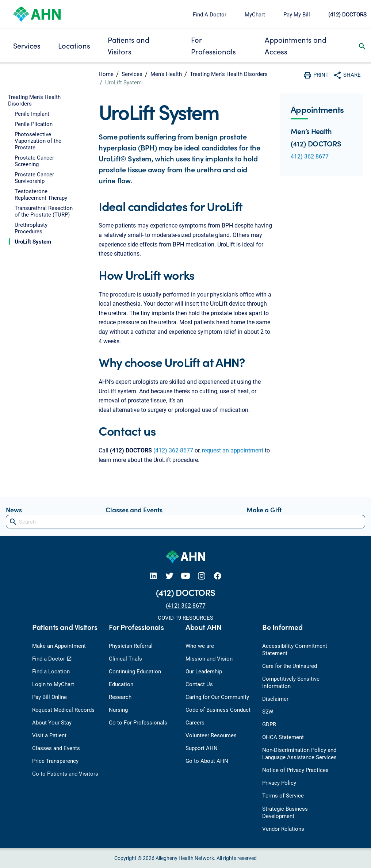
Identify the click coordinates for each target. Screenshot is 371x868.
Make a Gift (264, 510)
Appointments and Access (296, 45)
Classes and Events (134, 510)
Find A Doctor (210, 14)
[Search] (185, 522)
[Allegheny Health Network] (37, 13)
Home (106, 74)
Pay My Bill (297, 14)
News (14, 510)
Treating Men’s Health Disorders (229, 74)
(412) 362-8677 (173, 450)
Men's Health (166, 74)
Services (27, 45)
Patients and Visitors (129, 45)
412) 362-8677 (310, 156)
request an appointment (233, 450)
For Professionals (213, 45)
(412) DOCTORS (347, 14)
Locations (74, 45)
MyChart (255, 14)
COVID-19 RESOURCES (185, 617)
